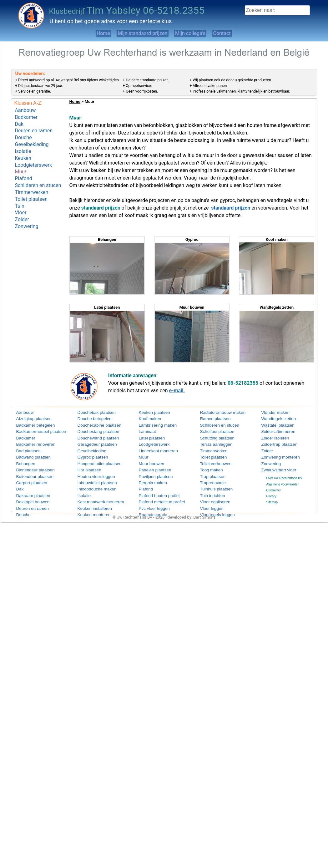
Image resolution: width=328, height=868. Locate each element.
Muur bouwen (148, 461)
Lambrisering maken (153, 425)
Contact (237, 33)
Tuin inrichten (209, 491)
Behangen (23, 461)
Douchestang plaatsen (93, 431)
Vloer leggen (209, 503)
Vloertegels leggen (213, 509)
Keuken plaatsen (151, 413)
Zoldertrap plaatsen (275, 443)
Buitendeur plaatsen (30, 473)
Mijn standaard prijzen (137, 33)
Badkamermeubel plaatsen (35, 431)
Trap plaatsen (210, 473)
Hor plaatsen (86, 467)
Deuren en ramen (34, 127)
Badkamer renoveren (31, 443)
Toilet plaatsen (31, 186)
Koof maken (147, 419)
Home (87, 33)
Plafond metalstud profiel (156, 497)
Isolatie (23, 145)
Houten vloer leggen (92, 473)
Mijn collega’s (195, 33)
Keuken (23, 151)
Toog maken (209, 467)
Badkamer (26, 116)
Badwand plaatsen (29, 455)
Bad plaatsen (25, 449)
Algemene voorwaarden (283, 480)
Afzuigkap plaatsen (30, 419)
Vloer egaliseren (211, 497)
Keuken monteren (90, 509)
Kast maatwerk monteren (95, 497)
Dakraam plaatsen (29, 491)
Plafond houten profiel (154, 491)
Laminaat (145, 431)
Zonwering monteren (276, 455)
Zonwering (27, 210)
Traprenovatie (210, 479)
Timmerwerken (32, 181)
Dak (19, 122)
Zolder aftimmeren (274, 431)
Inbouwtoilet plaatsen (92, 479)
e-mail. (177, 391)
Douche (23, 133)
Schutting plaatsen (213, 437)
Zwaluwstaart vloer (274, 467)
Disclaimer (274, 486)
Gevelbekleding (32, 139)
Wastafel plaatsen (274, 425)
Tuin (20, 192)
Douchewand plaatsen (93, 437)
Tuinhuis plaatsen (212, 485)
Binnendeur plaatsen (31, 467)
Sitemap (272, 498)
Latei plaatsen (149, 437)
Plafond (24, 169)
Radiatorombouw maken (217, 413)
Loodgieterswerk (34, 157)
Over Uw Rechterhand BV (284, 474)
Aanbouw (25, 110)
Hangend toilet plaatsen (94, 461)
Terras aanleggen (212, 443)
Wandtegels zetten (274, 419)
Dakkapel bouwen (29, 497)
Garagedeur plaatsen (92, 443)
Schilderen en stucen (38, 175)
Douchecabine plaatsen (94, 425)
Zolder (22, 204)
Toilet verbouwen (212, 461)
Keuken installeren (90, 503)
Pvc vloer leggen (150, 503)
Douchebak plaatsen (92, 413)
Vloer (21, 198)
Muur (21, 163)
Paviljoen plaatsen (151, 473)
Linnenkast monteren (153, 449)
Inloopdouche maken (92, 485)
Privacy (272, 492)
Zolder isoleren (272, 437)
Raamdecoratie (149, 509)
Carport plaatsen (28, 479)
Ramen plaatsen (212, 419)
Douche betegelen (90, 419)
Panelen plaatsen (151, 467)
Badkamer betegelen (31, 425)
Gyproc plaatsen (89, 455)
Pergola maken (149, 479)
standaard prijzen (231, 208)
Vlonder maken (272, 413)
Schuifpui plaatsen (213, 431)
